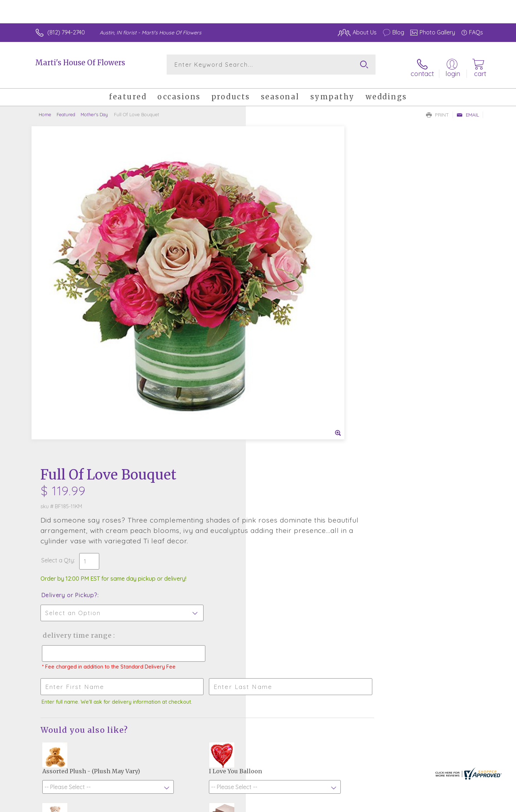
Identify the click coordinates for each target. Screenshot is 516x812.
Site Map (464, 804)
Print (438, 110)
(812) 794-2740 (66, 32)
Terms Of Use (326, 804)
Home (45, 109)
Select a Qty (275, 224)
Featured (66, 109)
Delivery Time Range (294, 299)
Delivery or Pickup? (287, 259)
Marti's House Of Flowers (80, 63)
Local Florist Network (420, 804)
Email (468, 110)
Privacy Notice (368, 804)
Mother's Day (94, 109)
